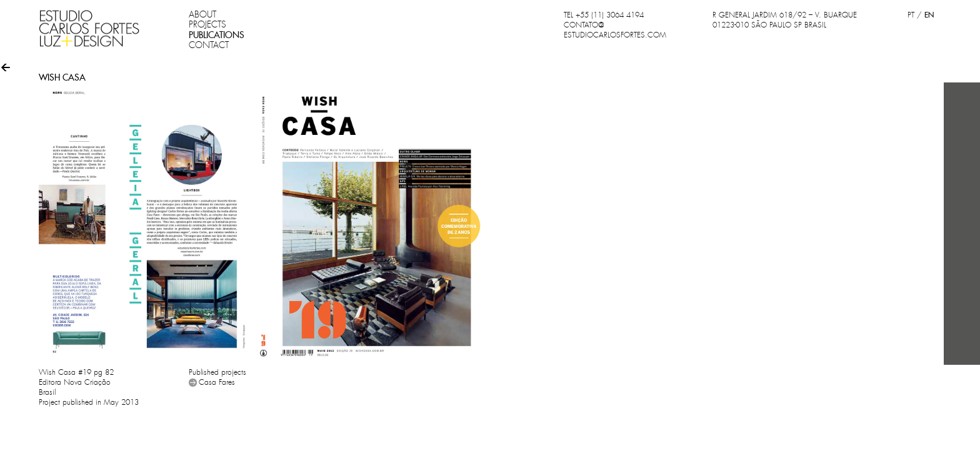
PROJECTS (207, 24)
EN (929, 15)
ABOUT (202, 14)
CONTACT (209, 45)
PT (911, 15)
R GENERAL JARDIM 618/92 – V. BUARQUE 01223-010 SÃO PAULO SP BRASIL (785, 20)
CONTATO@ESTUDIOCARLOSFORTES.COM (615, 30)
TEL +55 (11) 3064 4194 (604, 15)
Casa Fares (217, 382)
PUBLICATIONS (217, 35)
